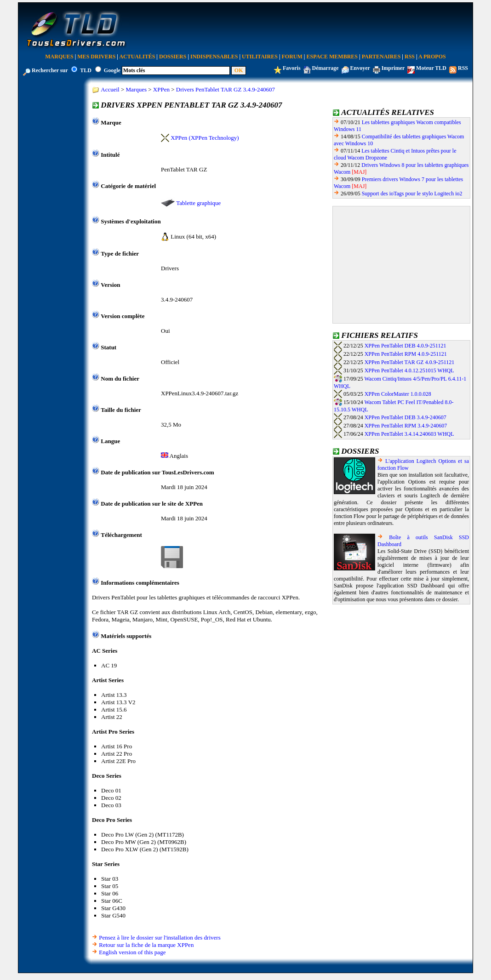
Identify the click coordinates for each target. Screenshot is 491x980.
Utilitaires (260, 57)
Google (112, 70)
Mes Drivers (96, 57)
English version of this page (132, 952)
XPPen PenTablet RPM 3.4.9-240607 (406, 426)
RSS (410, 57)
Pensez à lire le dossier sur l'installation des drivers (160, 937)
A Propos (432, 57)
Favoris (292, 68)
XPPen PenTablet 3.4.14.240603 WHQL (409, 434)
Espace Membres (332, 57)
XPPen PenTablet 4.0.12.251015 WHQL (409, 370)
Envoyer (360, 68)
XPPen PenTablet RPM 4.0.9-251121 (406, 354)
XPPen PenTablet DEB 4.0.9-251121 (405, 346)
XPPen (161, 89)
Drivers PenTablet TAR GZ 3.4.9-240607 (226, 89)
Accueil (110, 89)
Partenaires (381, 57)
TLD (86, 70)
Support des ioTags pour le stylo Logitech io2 (412, 194)
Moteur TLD (431, 68)
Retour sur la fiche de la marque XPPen (146, 945)
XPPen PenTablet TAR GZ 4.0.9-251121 (410, 362)
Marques (59, 57)
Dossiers (173, 57)
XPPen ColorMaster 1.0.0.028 (398, 394)
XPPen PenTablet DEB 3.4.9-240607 (405, 417)
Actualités (137, 57)
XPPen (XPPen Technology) (205, 138)
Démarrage (325, 68)
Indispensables (214, 57)
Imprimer (393, 68)
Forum (292, 57)
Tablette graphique (198, 203)
